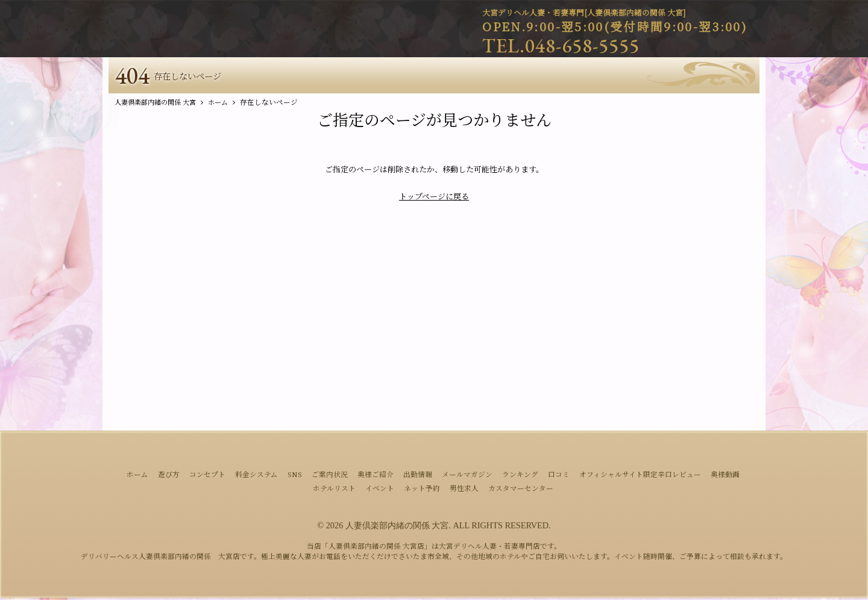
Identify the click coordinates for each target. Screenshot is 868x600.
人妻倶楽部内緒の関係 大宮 (397, 528)
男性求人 (464, 490)
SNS (295, 477)
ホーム (137, 477)
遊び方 (169, 477)
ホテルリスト (334, 490)
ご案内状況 (330, 477)
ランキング (520, 477)
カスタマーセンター (521, 490)
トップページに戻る (434, 198)
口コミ (559, 477)
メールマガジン (467, 477)
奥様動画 (725, 477)
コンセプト (207, 477)
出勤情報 (418, 477)
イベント (380, 490)
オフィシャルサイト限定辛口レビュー (640, 477)
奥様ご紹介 (376, 477)
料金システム (256, 477)
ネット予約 (422, 490)
